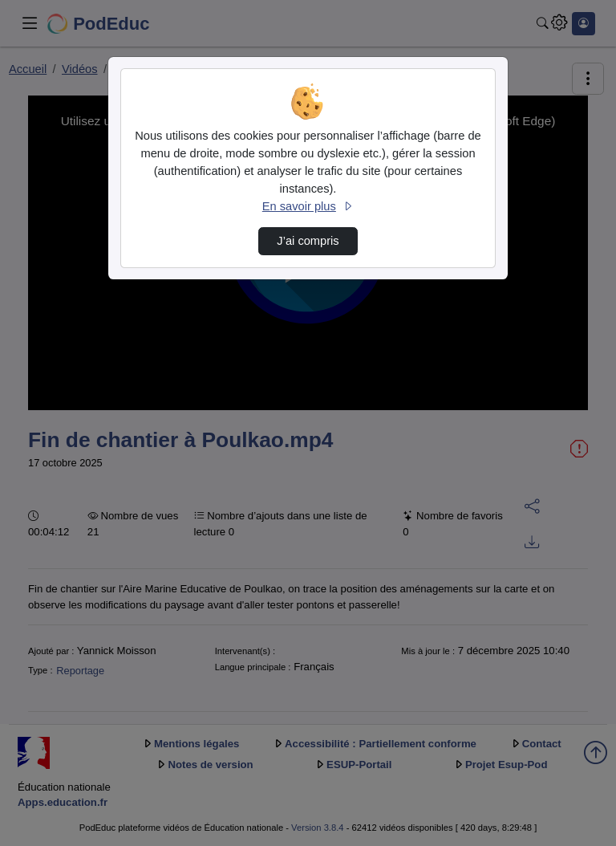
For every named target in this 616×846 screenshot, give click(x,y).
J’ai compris (308, 241)
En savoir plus (308, 206)
